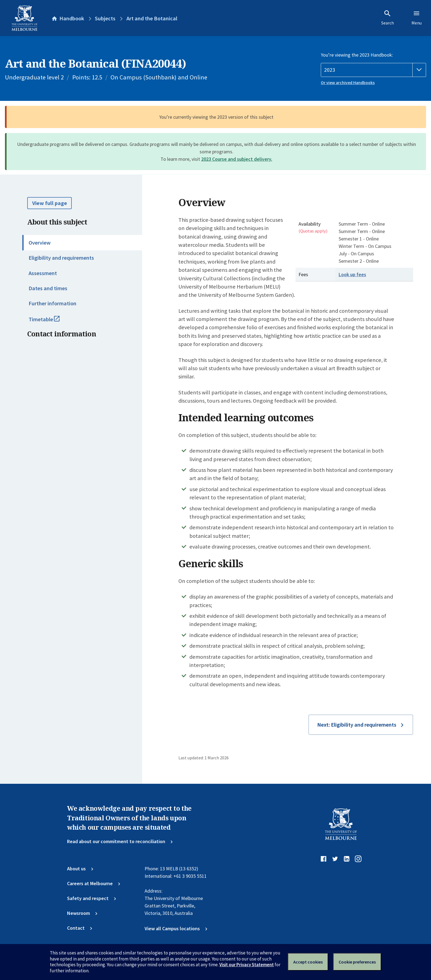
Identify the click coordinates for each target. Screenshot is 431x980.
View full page (50, 203)
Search (388, 18)
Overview (40, 243)
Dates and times (48, 288)
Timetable (51, 322)
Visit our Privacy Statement (247, 965)
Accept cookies (308, 962)
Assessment (43, 273)
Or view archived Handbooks (348, 83)
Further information (53, 303)
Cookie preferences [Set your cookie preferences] (357, 962)
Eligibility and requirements (61, 258)
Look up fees (352, 274)
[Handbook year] (373, 70)
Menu (417, 18)
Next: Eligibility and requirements (357, 725)
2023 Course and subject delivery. (237, 159)
